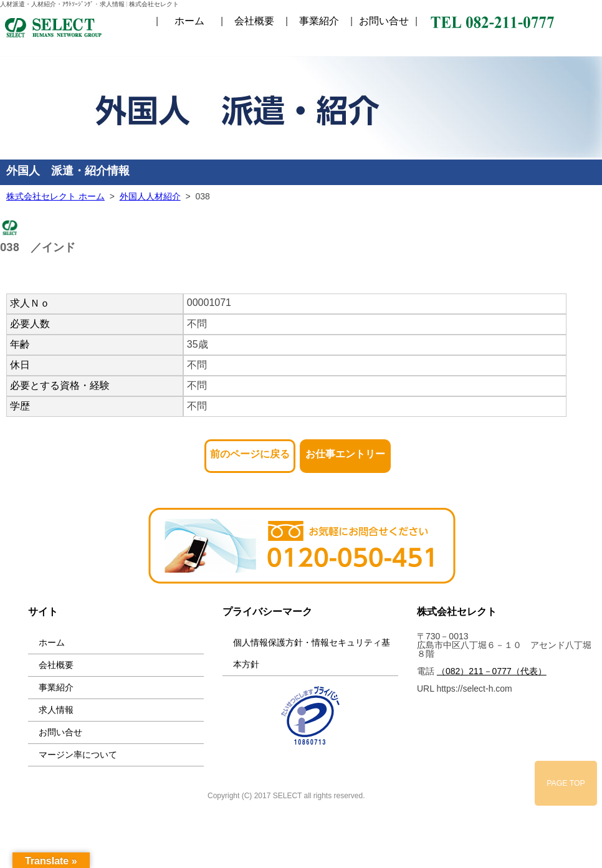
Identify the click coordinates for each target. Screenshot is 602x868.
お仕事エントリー (345, 450)
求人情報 (56, 710)
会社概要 (254, 21)
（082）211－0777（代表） (492, 671)
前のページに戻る (250, 450)
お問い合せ (384, 21)
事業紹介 (319, 21)
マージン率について (78, 755)
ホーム (189, 21)
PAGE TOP (566, 783)
